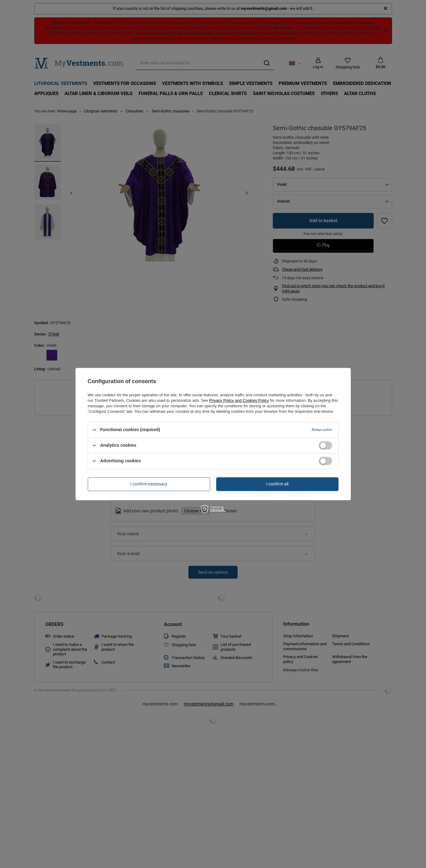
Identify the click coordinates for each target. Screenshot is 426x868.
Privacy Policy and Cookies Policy (239, 400)
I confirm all (277, 484)
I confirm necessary (149, 484)
